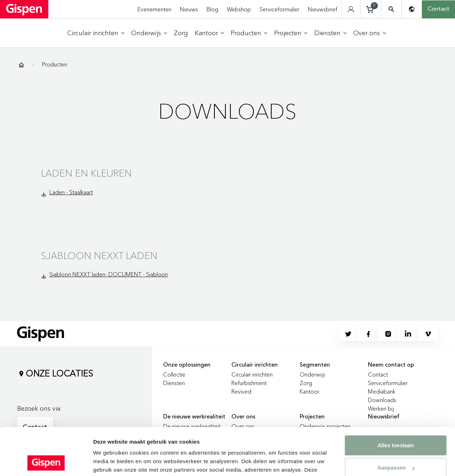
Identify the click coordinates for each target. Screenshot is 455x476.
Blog (212, 9)
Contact (438, 9)
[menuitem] (96, 33)
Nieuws (189, 9)
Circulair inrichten (252, 374)
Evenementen (154, 9)
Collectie (174, 374)
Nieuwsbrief (323, 9)
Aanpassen (396, 423)
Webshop (239, 9)
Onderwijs (312, 374)
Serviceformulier (279, 9)
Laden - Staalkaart (71, 192)
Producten (55, 64)
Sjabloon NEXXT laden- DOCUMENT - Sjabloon (109, 274)
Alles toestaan (396, 401)
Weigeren (395, 446)
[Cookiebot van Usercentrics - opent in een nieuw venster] (46, 462)
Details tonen (110, 462)
